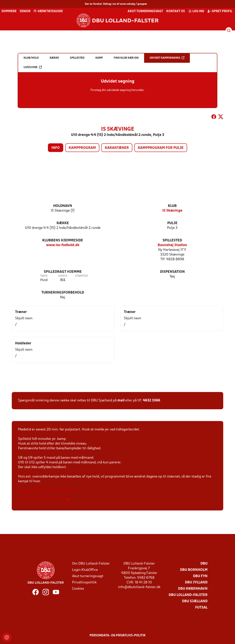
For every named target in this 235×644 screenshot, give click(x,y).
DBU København (193, 589)
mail (121, 401)
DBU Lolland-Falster (188, 595)
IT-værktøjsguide (48, 11)
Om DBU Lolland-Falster (91, 564)
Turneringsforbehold (63, 293)
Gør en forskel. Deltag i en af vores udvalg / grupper (116, 4)
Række (63, 223)
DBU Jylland (196, 583)
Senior (25, 11)
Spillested (172, 241)
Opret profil (220, 11)
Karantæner (117, 148)
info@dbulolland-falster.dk (139, 587)
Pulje (172, 223)
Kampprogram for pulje (161, 148)
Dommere (9, 11)
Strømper (81, 276)
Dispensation (172, 272)
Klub (172, 206)
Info (56, 148)
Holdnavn (63, 206)
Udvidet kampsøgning (167, 58)
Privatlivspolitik (84, 583)
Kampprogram (82, 148)
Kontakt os (176, 11)
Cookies (78, 589)
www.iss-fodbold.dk (63, 245)
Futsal (201, 608)
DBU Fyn (200, 576)
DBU (204, 564)
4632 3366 (152, 401)
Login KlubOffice (85, 570)
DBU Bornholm (194, 570)
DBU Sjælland (195, 601)
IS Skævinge (172, 211)
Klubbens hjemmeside (63, 241)
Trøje (44, 276)
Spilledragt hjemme (63, 272)
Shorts (63, 276)
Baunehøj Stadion (172, 245)
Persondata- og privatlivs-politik (118, 636)
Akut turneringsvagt (145, 11)
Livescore (33, 67)
